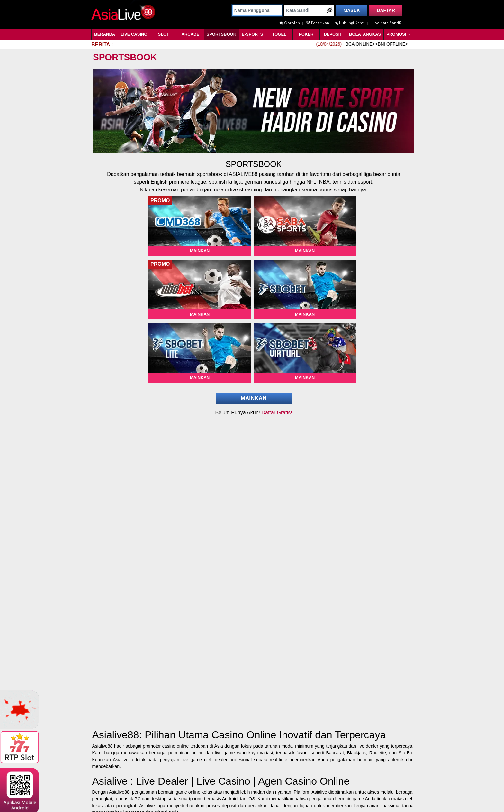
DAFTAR (386, 10)
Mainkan (200, 251)
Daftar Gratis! (277, 413)
